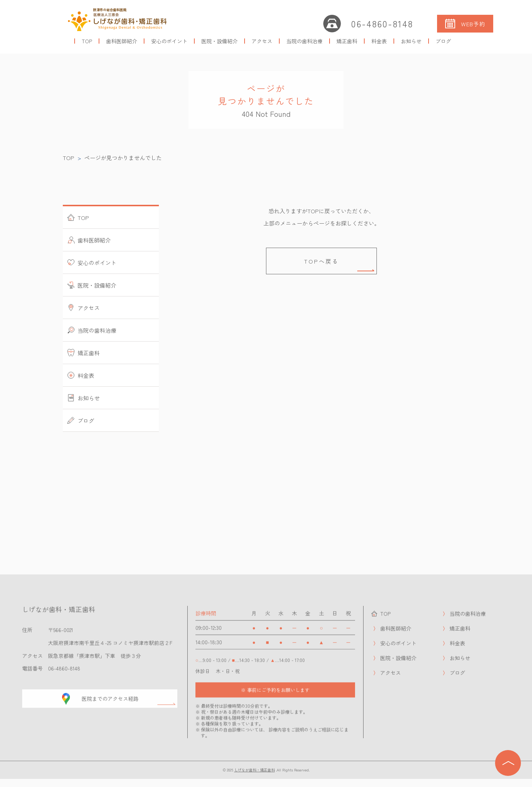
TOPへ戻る (321, 261)
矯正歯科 (347, 41)
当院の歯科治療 (304, 41)
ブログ (443, 41)
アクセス (262, 41)
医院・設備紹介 (219, 41)
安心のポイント (169, 41)
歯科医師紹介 (122, 41)
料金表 (379, 41)
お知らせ (411, 41)
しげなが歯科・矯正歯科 (254, 774)
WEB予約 (473, 24)
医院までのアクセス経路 (111, 703)
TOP (87, 41)
